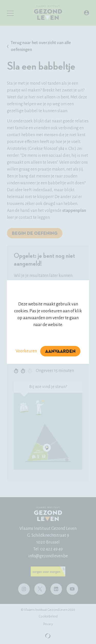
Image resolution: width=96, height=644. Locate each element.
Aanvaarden (60, 352)
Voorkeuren (26, 351)
